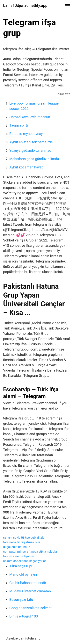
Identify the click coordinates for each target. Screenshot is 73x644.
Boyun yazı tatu (21, 600)
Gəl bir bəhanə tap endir (28, 583)
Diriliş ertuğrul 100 (24, 616)
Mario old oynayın (23, 574)
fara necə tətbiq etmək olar (22, 542)
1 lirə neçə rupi (21, 566)
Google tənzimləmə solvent (30, 608)
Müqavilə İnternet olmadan (30, 591)
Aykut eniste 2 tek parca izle (31, 142)
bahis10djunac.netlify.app (25, 5)
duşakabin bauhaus (17, 547)
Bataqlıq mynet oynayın (27, 134)
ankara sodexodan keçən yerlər (25, 561)
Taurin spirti (19, 125)
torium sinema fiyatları (19, 556)
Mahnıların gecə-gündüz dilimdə (34, 159)
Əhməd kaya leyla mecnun (30, 117)
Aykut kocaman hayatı (26, 167)
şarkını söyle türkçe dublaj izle (24, 538)
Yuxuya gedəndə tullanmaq (30, 150)
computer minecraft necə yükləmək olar (30, 552)
